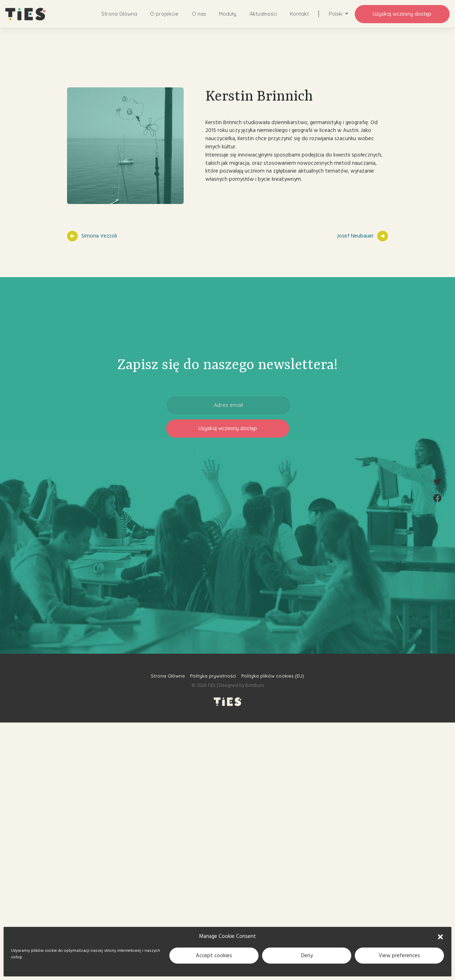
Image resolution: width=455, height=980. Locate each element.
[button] (440, 936)
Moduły (228, 14)
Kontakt (299, 14)
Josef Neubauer (355, 236)
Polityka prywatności (213, 676)
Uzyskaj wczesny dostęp (402, 14)
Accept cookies (214, 956)
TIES (212, 685)
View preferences (399, 956)
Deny (307, 956)
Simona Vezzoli (99, 236)
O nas (199, 14)
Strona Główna (119, 14)
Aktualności (263, 14)
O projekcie (164, 14)
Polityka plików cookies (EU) (273, 676)
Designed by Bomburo (241, 685)
